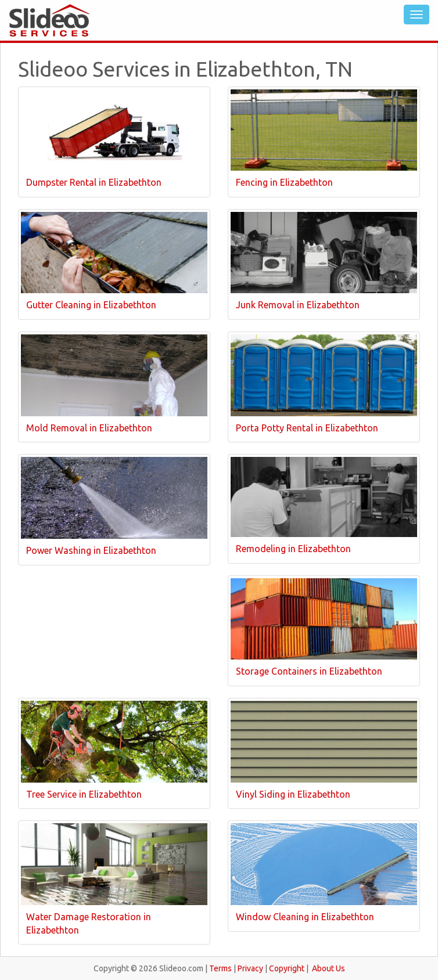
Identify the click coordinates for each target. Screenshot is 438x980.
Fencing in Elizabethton (284, 182)
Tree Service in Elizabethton (84, 794)
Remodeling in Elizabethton (293, 549)
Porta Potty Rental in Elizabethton (307, 428)
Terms (220, 968)
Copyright (287, 968)
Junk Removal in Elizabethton (298, 305)
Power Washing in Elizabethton (91, 550)
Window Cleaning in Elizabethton (305, 917)
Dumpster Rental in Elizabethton (94, 182)
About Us (328, 968)
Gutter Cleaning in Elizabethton (91, 305)
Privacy (250, 968)
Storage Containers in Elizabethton (309, 671)
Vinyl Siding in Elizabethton (293, 794)
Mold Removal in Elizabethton (89, 428)
